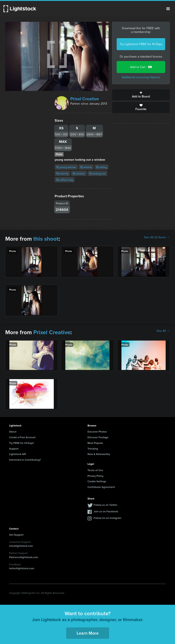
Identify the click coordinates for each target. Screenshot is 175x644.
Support (14, 449)
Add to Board (141, 95)
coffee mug (65, 180)
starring (62, 173)
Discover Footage (98, 437)
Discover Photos (97, 432)
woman (86, 167)
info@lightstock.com (21, 546)
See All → (163, 331)
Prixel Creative (85, 99)
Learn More (88, 633)
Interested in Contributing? (25, 460)
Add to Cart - (141, 67)
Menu (168, 9)
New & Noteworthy (99, 454)
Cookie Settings (97, 481)
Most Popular (95, 443)
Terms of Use (95, 470)
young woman (66, 167)
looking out (97, 173)
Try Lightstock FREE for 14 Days (141, 44)
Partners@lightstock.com (24, 557)
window (79, 173)
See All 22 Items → (157, 237)
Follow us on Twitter (105, 505)
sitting (101, 167)
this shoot (46, 239)
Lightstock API (18, 454)
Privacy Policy (95, 476)
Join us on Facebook (106, 511)
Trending (93, 449)
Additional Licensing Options (141, 77)
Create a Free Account (22, 437)
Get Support (16, 535)
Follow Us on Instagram (107, 518)
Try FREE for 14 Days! (22, 443)
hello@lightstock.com (22, 568)
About (13, 432)
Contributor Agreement (101, 487)
